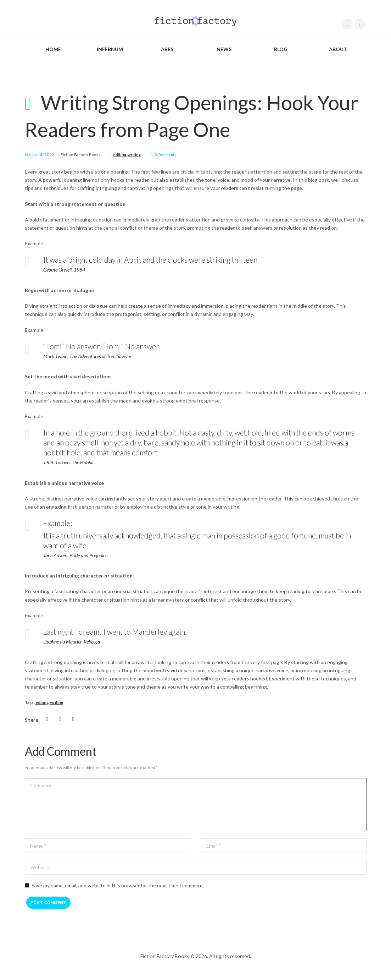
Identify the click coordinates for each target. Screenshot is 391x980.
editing (114, 155)
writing (128, 155)
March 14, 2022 (38, 155)
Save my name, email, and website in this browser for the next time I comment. (118, 885)
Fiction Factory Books (76, 155)
